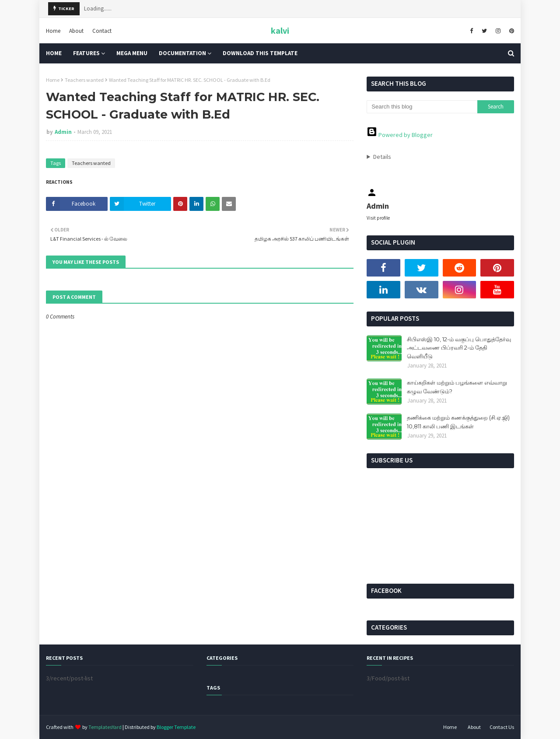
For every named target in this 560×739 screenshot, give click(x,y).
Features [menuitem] (86, 53)
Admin (63, 132)
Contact (102, 30)
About (76, 30)
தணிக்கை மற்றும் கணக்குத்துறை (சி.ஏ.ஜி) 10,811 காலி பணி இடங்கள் (458, 422)
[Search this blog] (422, 107)
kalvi (280, 30)
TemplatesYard (105, 727)
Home (53, 30)
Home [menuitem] (54, 53)
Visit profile (378, 218)
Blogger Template (176, 727)
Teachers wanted (84, 80)
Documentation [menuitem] (182, 53)
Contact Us (502, 727)
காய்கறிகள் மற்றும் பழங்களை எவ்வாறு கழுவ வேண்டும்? (457, 387)
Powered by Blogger (400, 135)
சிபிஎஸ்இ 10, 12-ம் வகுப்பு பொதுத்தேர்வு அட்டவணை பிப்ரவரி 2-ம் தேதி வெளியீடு (459, 348)
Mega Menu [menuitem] (132, 53)
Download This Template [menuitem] (260, 53)
